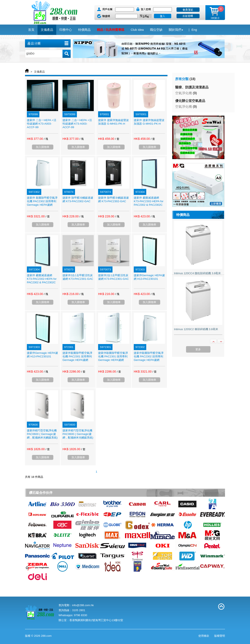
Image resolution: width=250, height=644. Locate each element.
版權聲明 (220, 636)
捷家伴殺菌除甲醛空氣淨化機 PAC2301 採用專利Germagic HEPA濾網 (77, 356)
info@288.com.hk (83, 605)
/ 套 (117, 139)
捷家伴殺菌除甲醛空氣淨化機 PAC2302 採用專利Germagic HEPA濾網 (149, 356)
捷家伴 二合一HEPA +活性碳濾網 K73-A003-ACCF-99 (42, 124)
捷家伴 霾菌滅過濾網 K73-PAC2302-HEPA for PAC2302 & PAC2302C (149, 201)
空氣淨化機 (184, 93)
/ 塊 (46, 139)
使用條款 (204, 636)
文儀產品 (39, 72)
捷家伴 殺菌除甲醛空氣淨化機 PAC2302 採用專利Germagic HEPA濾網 (42, 201)
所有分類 (182, 79)
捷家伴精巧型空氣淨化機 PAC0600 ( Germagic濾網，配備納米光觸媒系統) (42, 434)
